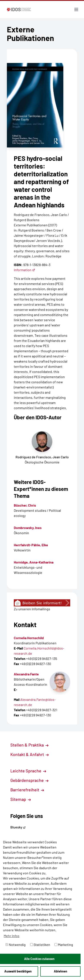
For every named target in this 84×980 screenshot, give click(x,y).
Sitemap (21, 799)
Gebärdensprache (29, 780)
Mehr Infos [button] (12, 936)
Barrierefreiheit (27, 790)
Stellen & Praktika (29, 745)
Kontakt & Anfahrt (30, 754)
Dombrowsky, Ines (28, 528)
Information (24, 270)
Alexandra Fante (26, 674)
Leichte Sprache (28, 771)
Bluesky (18, 827)
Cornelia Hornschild (29, 638)
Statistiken (40, 945)
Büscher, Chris (25, 505)
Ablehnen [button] (61, 971)
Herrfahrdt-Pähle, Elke (31, 545)
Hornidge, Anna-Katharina (34, 562)
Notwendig (16, 945)
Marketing (64, 945)
